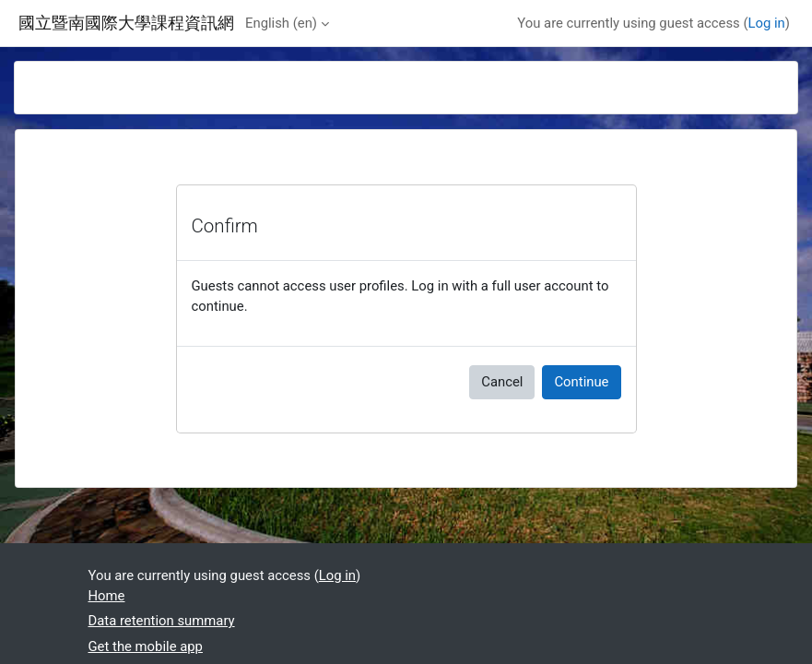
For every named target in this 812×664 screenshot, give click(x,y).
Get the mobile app (146, 646)
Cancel (502, 382)
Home (107, 596)
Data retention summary (162, 621)
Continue (581, 382)
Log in (767, 23)
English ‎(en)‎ (281, 23)
